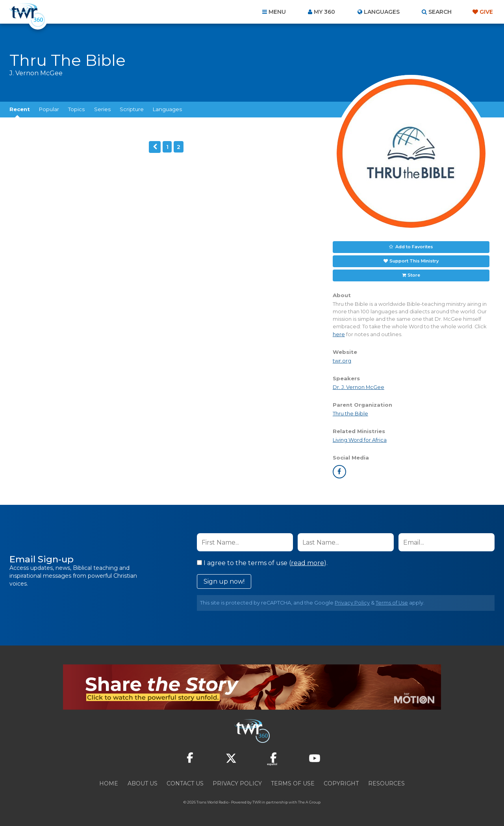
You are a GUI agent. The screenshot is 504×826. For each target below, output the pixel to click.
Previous (155, 147)
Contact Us (185, 783)
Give (486, 12)
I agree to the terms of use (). (262, 563)
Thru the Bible (350, 414)
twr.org (342, 361)
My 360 (324, 12)
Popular (49, 109)
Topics (76, 109)
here (339, 334)
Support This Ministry (414, 261)
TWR (257, 802)
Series (102, 109)
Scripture (132, 109)
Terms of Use (392, 603)
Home (109, 783)
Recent (20, 109)
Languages (167, 109)
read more (308, 563)
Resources (386, 783)
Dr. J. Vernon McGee (359, 387)
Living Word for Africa (360, 440)
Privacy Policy (352, 603)
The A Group (309, 802)
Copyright (341, 783)
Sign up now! (224, 581)
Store (414, 275)
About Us (143, 783)
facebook (339, 472)
